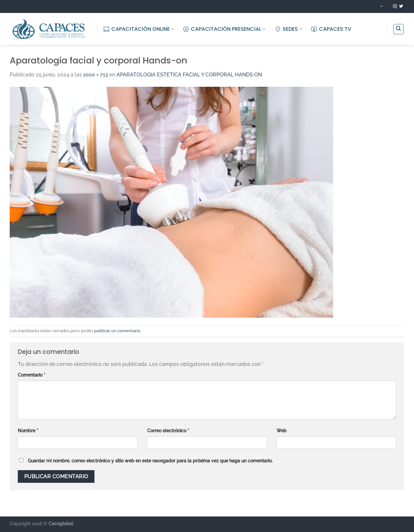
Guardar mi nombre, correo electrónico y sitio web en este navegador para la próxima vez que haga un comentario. (150, 461)
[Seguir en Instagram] (395, 6)
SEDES (288, 29)
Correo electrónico (168, 430)
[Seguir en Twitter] (401, 6)
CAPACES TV (331, 29)
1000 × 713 (96, 75)
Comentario (32, 375)
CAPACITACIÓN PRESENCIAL (224, 29)
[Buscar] (399, 29)
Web (282, 430)
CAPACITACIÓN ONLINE (139, 29)
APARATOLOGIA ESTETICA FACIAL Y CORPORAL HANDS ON (189, 75)
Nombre (28, 430)
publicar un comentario (117, 331)
